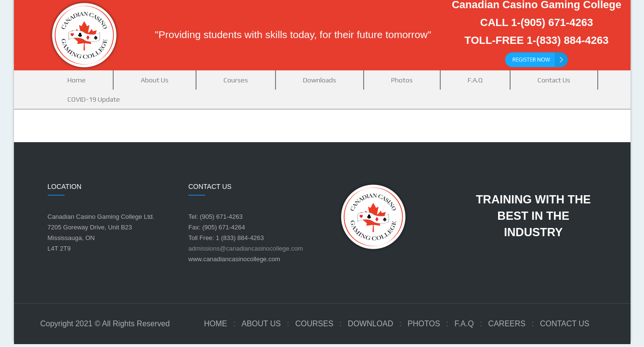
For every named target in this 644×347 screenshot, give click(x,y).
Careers (507, 324)
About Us (261, 324)
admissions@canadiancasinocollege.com (246, 248)
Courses (314, 324)
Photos (424, 324)
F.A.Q (464, 324)
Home (215, 324)
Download (370, 324)
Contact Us (565, 324)
